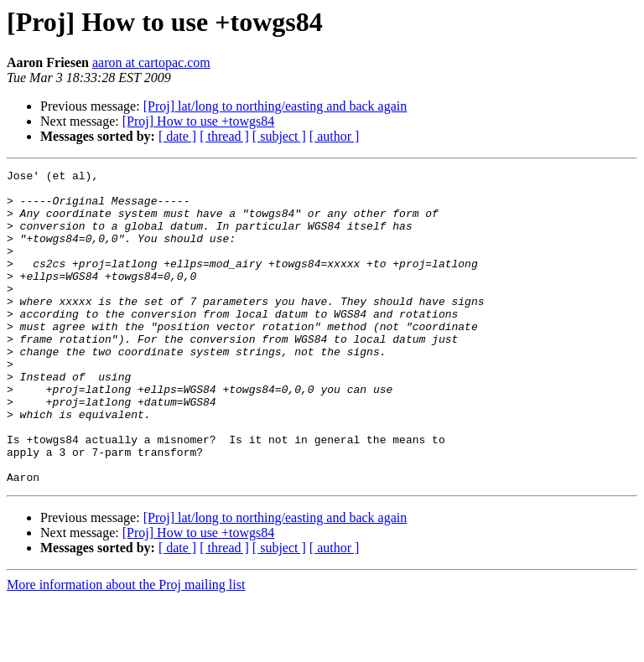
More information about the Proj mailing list (126, 647)
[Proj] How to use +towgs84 (198, 121)
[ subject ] (279, 136)
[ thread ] (224, 136)
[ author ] (335, 136)
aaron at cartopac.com (151, 62)
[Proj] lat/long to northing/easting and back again (275, 106)
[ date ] (177, 136)
